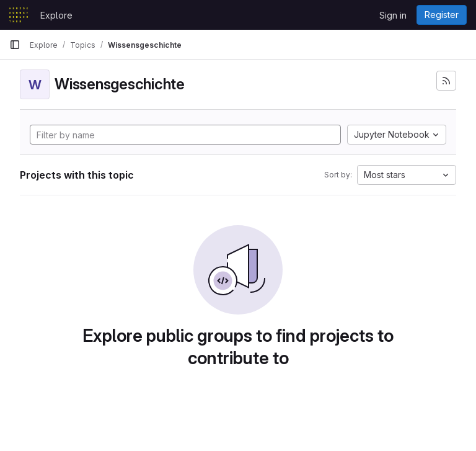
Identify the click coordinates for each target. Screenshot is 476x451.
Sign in (393, 15)
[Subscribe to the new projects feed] (446, 81)
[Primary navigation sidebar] (15, 45)
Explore (56, 15)
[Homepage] (19, 15)
